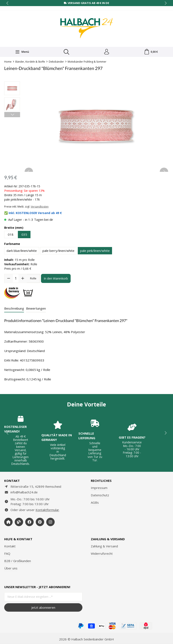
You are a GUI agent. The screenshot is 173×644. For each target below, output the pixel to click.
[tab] (14, 310)
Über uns (11, 568)
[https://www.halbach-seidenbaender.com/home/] (8, 522)
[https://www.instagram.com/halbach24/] (50, 522)
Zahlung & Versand (104, 546)
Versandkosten (40, 207)
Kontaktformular (47, 510)
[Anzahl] (16, 279)
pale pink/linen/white (95, 251)
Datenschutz (100, 495)
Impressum (99, 488)
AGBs (95, 502)
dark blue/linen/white (22, 251)
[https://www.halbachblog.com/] (19, 522)
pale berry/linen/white (58, 251)
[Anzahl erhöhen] (23, 279)
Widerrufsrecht (102, 553)
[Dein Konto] (106, 52)
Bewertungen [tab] (36, 309)
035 (24, 235)
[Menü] (22, 52)
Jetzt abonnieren (43, 607)
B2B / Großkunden (18, 561)
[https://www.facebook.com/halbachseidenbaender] (29, 522)
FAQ (7, 553)
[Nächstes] (12, 115)
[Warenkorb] (151, 52)
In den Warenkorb (56, 279)
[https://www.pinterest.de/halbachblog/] (40, 522)
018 (11, 235)
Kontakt (10, 546)
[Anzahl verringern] (9, 279)
